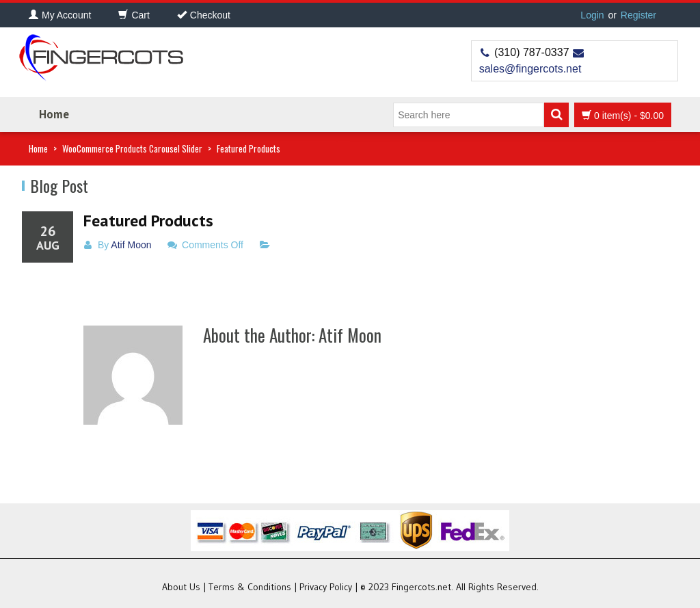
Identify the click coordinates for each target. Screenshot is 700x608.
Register (638, 15)
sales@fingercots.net (530, 69)
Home (54, 114)
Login (592, 15)
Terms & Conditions (250, 587)
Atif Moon (131, 245)
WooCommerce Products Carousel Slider (132, 148)
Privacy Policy (326, 587)
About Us (181, 587)
